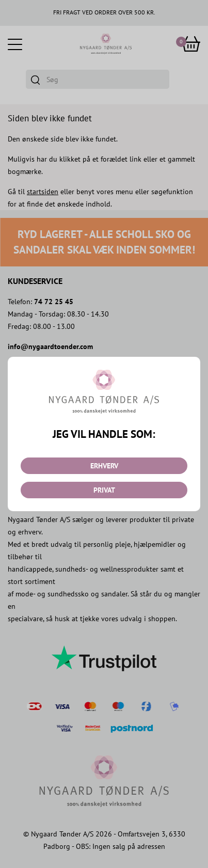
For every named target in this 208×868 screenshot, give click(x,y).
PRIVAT (104, 490)
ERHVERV (104, 466)
